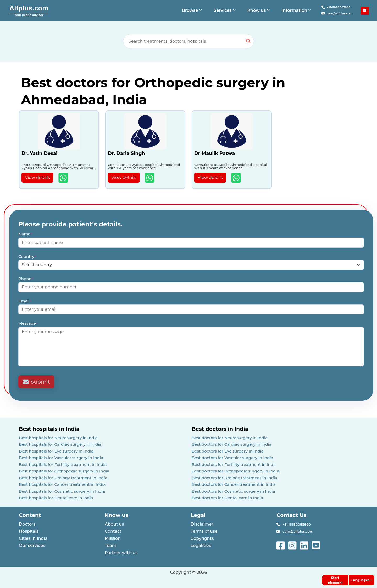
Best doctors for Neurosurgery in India (230, 438)
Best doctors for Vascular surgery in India (232, 458)
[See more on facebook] (281, 545)
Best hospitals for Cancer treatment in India (62, 484)
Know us (117, 515)
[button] (193, 10)
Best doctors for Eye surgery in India (228, 451)
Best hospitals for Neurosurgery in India (58, 438)
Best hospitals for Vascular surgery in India (61, 458)
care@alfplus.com (337, 13)
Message (28, 323)
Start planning (335, 580)
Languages (360, 580)
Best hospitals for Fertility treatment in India (63, 464)
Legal (198, 515)
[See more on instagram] (293, 545)
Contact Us (292, 515)
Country (27, 256)
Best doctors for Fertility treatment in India (234, 464)
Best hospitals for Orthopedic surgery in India (64, 471)
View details (37, 178)
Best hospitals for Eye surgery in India (56, 451)
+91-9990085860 (336, 7)
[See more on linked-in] (305, 545)
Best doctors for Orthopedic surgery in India (235, 471)
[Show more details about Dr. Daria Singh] (150, 178)
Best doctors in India (220, 429)
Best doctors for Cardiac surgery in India (232, 444)
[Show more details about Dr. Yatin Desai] (64, 178)
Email (25, 301)
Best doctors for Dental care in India (227, 498)
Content (30, 515)
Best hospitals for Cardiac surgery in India (60, 444)
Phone (26, 279)
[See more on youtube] (317, 545)
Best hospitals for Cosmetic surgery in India (62, 491)
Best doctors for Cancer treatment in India (234, 484)
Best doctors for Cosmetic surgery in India (233, 491)
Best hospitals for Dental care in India (56, 498)
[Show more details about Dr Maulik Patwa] (237, 178)
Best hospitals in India (49, 429)
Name (25, 234)
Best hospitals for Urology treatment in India (63, 478)
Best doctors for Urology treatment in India (234, 478)
